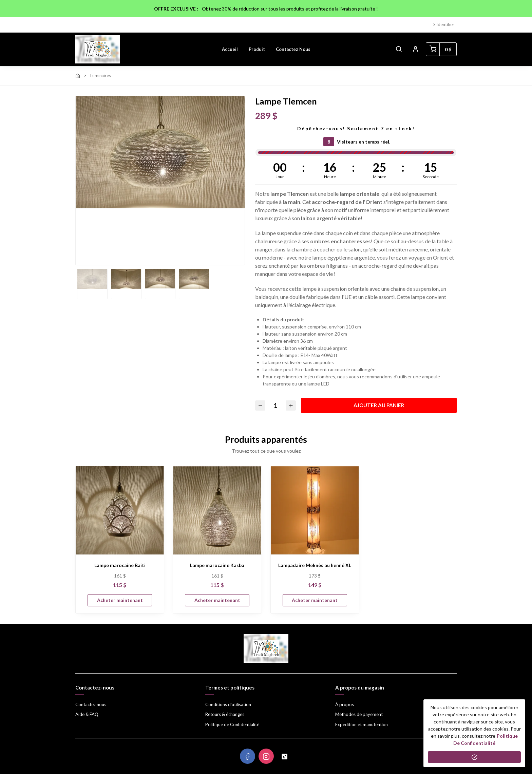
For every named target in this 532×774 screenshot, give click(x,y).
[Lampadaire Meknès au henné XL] (315, 510)
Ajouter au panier (379, 405)
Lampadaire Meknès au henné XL (315, 565)
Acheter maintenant (120, 600)
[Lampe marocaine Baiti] (120, 510)
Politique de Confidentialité (232, 724)
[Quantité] (275, 405)
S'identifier (444, 24)
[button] (399, 49)
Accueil (230, 49)
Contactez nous (293, 49)
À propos (345, 704)
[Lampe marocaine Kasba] (217, 510)
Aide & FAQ (87, 714)
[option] (160, 152)
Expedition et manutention (362, 724)
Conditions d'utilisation (228, 704)
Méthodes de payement (359, 714)
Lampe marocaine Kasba (217, 565)
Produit (257, 49)
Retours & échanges (225, 714)
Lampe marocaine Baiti (120, 565)
